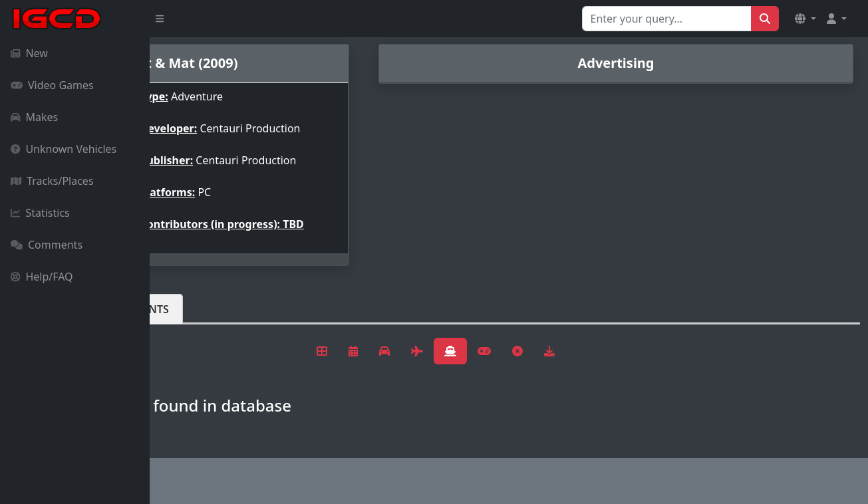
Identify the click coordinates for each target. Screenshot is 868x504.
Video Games (52, 85)
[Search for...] (667, 19)
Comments (47, 245)
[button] (805, 19)
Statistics (40, 213)
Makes (34, 117)
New (29, 53)
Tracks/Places (52, 181)
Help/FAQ (42, 277)
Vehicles (198, 320)
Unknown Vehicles (64, 149)
